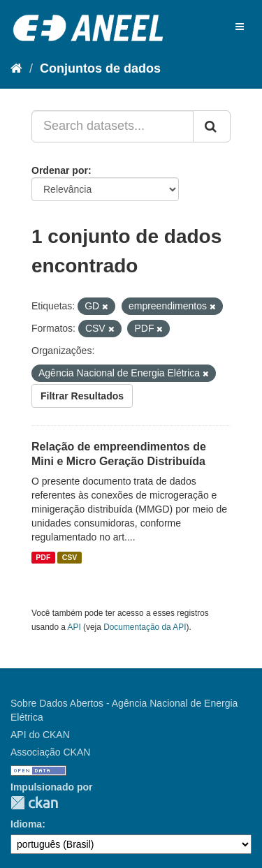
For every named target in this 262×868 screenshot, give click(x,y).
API (74, 627)
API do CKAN (40, 735)
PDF (43, 557)
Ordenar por (60, 170)
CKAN (34, 803)
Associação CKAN (50, 752)
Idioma (26, 824)
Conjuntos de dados (100, 68)
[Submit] (212, 126)
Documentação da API (145, 627)
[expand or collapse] (240, 27)
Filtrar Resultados (82, 396)
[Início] (16, 68)
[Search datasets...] (112, 126)
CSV (70, 557)
